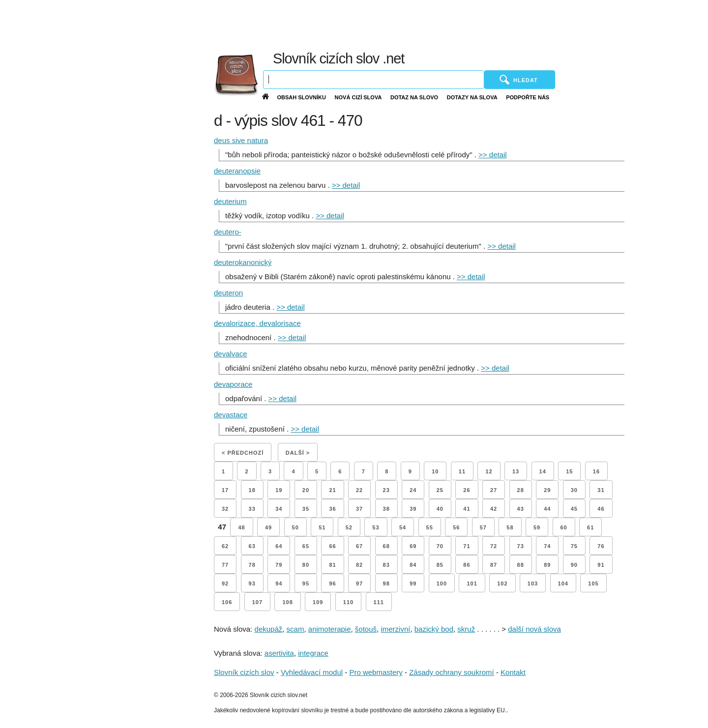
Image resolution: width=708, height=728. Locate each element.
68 (386, 546)
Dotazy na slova (472, 97)
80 (306, 565)
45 (574, 509)
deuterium (230, 201)
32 (225, 509)
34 (279, 509)
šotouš (366, 629)
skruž (466, 629)
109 (318, 602)
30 (574, 490)
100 (442, 583)
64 (279, 546)
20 (306, 490)
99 (413, 583)
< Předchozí (243, 453)
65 (306, 546)
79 (279, 565)
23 (386, 490)
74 (547, 546)
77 (225, 565)
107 (257, 602)
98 (386, 583)
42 (494, 509)
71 (467, 546)
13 (516, 471)
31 (601, 490)
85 (440, 565)
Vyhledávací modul (312, 672)
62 (225, 546)
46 (601, 509)
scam (295, 629)
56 (456, 527)
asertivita (279, 653)
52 (349, 527)
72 (494, 546)
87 (494, 565)
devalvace (231, 354)
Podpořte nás (528, 97)
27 (494, 490)
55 (430, 527)
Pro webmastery (376, 672)
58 (510, 527)
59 (537, 527)
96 (332, 583)
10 (435, 471)
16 (596, 471)
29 (547, 490)
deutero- (228, 232)
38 (386, 509)
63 (252, 546)
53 (376, 527)
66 (332, 546)
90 (574, 565)
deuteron (228, 293)
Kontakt (513, 672)
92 (225, 583)
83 (386, 565)
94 (279, 583)
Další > (298, 453)
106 (227, 602)
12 (489, 471)
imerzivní (395, 629)
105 (593, 583)
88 (521, 565)
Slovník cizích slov (244, 672)
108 (287, 602)
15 (569, 471)
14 (543, 471)
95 (306, 583)
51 (322, 527)
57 (483, 527)
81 (332, 565)
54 (403, 527)
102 (502, 583)
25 (440, 490)
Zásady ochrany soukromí (452, 672)
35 (306, 509)
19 (279, 490)
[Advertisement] (472, 25)
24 (413, 490)
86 (467, 565)
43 (521, 509)
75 (574, 546)
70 (440, 546)
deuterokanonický (243, 262)
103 (533, 583)
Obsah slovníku (301, 97)
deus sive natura (241, 140)
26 (467, 490)
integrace (313, 653)
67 (359, 546)
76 (601, 546)
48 (241, 527)
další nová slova (534, 629)
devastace (231, 415)
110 (348, 602)
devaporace (233, 384)
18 (252, 490)
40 (440, 509)
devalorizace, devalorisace (257, 323)
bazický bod (434, 629)
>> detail (493, 155)
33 (252, 509)
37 (359, 509)
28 (521, 490)
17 (225, 490)
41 (467, 509)
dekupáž (269, 629)
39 (413, 509)
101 (472, 583)
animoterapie (330, 629)
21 (332, 490)
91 (601, 565)
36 (332, 509)
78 (252, 565)
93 (252, 583)
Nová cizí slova (358, 97)
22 (359, 490)
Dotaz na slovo (414, 97)
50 (295, 527)
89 (547, 565)
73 (521, 546)
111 (379, 602)
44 (547, 509)
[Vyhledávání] (374, 80)
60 (564, 527)
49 (268, 527)
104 (563, 583)
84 (413, 565)
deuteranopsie (237, 171)
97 (359, 583)
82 (359, 565)
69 (413, 546)
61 (590, 527)
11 (462, 471)
